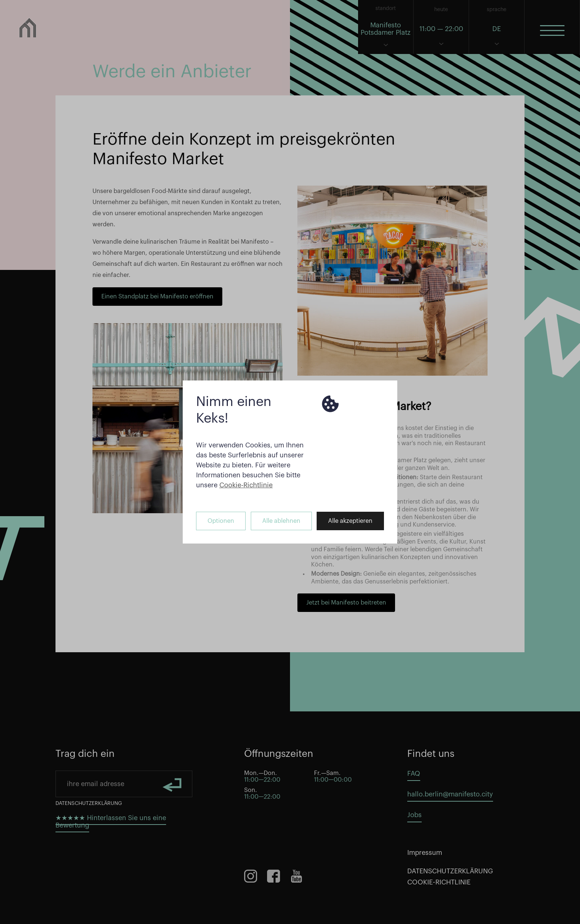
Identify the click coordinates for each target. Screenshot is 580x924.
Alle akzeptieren (350, 521)
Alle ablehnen (281, 521)
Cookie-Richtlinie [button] (246, 485)
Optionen (221, 521)
